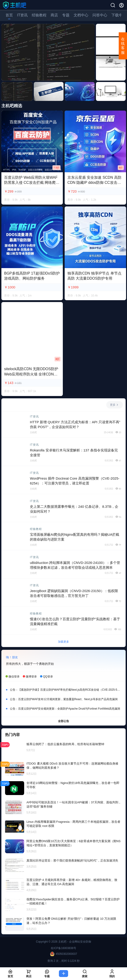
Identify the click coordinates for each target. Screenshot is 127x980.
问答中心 (100, 15)
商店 (54, 15)
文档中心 (81, 15)
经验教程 (39, 15)
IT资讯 (22, 15)
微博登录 (31, 677)
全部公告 (63, 721)
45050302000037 (63, 954)
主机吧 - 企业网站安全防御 (74, 942)
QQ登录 (48, 677)
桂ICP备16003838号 (63, 948)
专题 (66, 15)
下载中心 (119, 15)
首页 (9, 15)
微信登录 (14, 677)
